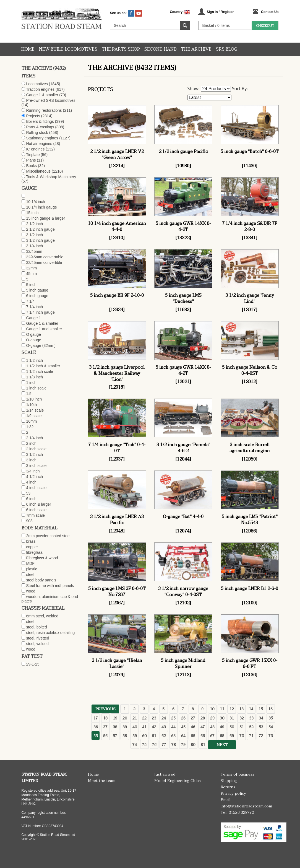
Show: (194, 89)
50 (232, 727)
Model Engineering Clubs (178, 781)
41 (144, 727)
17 (96, 718)
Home (28, 49)
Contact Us (270, 12)
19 (115, 718)
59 (135, 736)
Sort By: (240, 89)
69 (232, 736)
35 (271, 718)
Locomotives (37, 84)
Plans (31, 160)
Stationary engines (42, 138)
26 (183, 718)
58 (125, 736)
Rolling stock (37, 132)
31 (232, 718)
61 (154, 736)
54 (271, 727)
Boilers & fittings (40, 121)
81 (203, 745)
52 (251, 727)
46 (193, 727)
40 (135, 727)
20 (125, 718)
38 (115, 727)
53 (261, 727)
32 (242, 718)
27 (193, 718)
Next (222, 745)
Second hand (161, 49)
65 (193, 736)
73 (271, 736)
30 (222, 718)
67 (212, 736)
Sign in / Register (220, 12)
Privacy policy (233, 793)
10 (212, 709)
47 (203, 727)
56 (105, 736)
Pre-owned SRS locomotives (51, 100)
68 (222, 736)
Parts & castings (40, 127)
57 (115, 736)
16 (270, 709)
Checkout (265, 26)
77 (164, 745)
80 (193, 745)
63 (173, 736)
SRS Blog (227, 49)
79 (183, 745)
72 (261, 736)
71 (251, 736)
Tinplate (33, 155)
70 (242, 736)
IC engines (35, 149)
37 (105, 727)
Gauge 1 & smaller (42, 95)
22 (144, 718)
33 (251, 718)
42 (154, 727)
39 (125, 727)
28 (203, 718)
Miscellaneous (38, 171)
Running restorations (44, 110)
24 (164, 718)
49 (222, 727)
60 (144, 736)
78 (174, 745)
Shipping (229, 781)
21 (135, 718)
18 (105, 718)
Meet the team (102, 781)
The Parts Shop (121, 49)
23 (154, 718)
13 (241, 709)
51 (242, 727)
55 (96, 736)
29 (212, 718)
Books (31, 166)
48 (212, 727)
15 (261, 709)
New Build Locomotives (68, 49)
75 (144, 745)
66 (203, 736)
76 (154, 745)
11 (222, 709)
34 (261, 718)
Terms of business (238, 774)
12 (232, 709)
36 (96, 727)
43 (164, 727)
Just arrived (165, 774)
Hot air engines (39, 144)
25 (173, 718)
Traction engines (40, 89)
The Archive (196, 49)
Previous (105, 709)
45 (183, 727)
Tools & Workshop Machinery (51, 177)
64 (183, 736)
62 (164, 736)
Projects (33, 116)
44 (173, 727)
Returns (228, 787)
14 (251, 709)
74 (135, 745)
